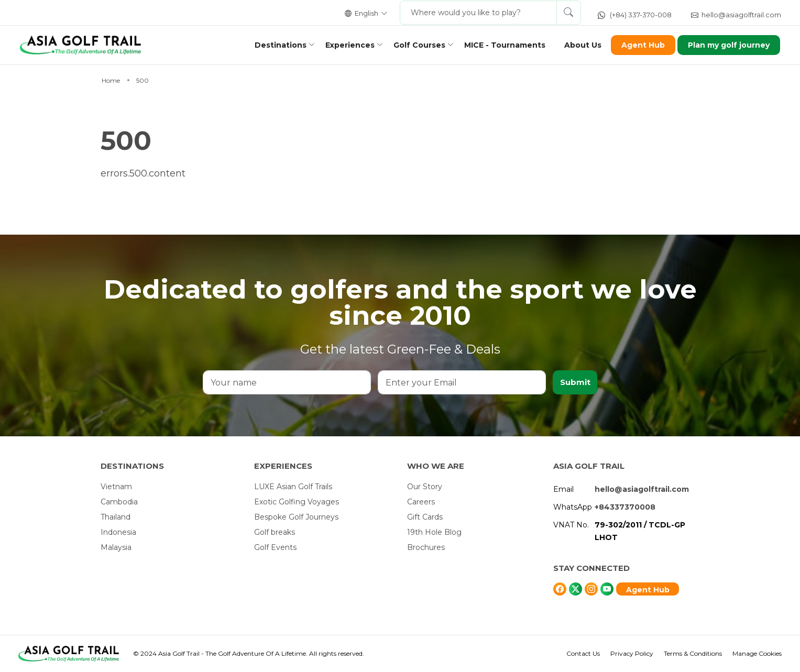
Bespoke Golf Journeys (296, 517)
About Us (577, 45)
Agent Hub (637, 45)
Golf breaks (275, 532)
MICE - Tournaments (499, 45)
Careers (421, 502)
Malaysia (116, 547)
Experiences (344, 45)
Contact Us (583, 653)
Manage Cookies (757, 653)
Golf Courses (414, 45)
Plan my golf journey (724, 45)
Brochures (426, 547)
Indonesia (118, 532)
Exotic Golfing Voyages (297, 502)
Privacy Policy (632, 653)
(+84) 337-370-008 (635, 15)
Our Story (425, 487)
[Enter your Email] (461, 382)
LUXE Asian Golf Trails (293, 487)
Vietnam (116, 487)
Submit (575, 382)
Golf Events (275, 547)
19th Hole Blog (434, 532)
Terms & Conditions (693, 653)
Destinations (275, 45)
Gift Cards (425, 517)
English (366, 13)
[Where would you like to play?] (478, 13)
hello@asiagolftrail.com (736, 15)
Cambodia (119, 502)
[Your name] (287, 382)
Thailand (116, 517)
